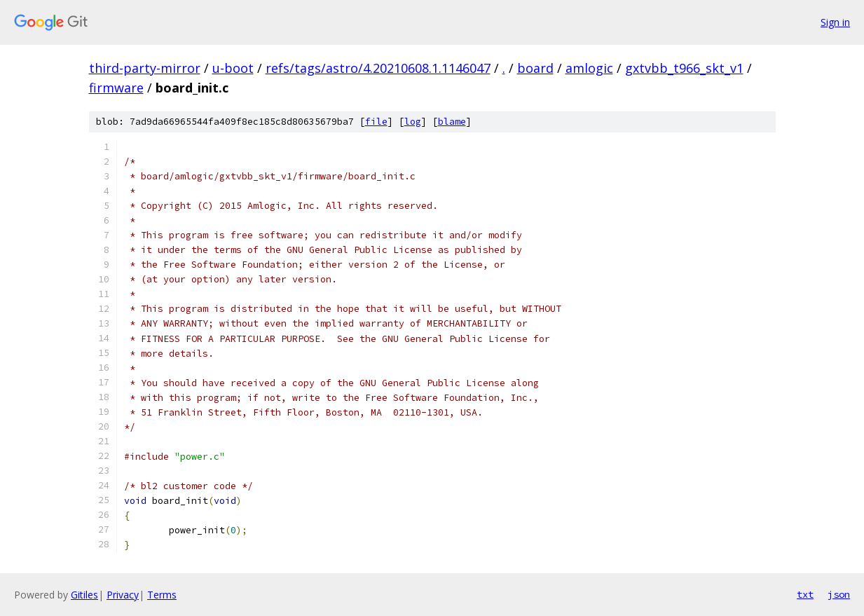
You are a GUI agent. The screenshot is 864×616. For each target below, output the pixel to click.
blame (452, 122)
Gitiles (84, 595)
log (413, 122)
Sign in (835, 22)
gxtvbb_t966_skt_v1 (684, 68)
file (376, 122)
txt (805, 594)
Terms (162, 595)
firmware (116, 88)
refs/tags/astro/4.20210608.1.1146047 (378, 68)
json (839, 594)
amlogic (589, 68)
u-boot (233, 68)
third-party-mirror (145, 68)
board (535, 68)
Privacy (123, 595)
